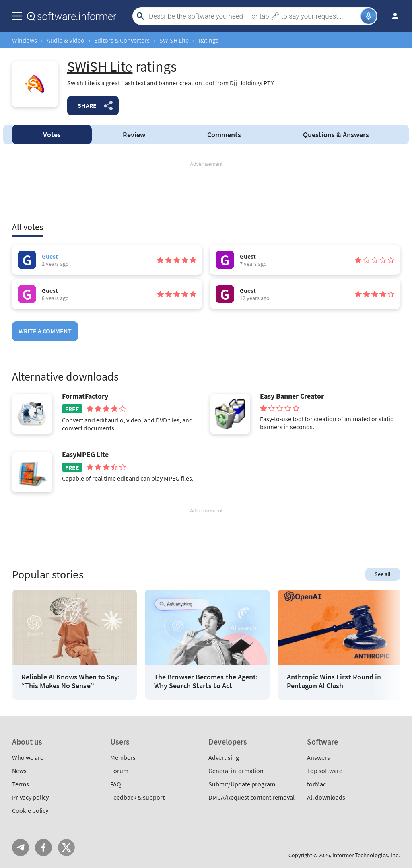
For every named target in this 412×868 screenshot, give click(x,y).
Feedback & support (137, 797)
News (19, 771)
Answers (336, 135)
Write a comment (45, 331)
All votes (28, 227)
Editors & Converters (122, 40)
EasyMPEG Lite (85, 455)
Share (87, 105)
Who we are (28, 757)
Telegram (21, 847)
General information (236, 771)
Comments (224, 135)
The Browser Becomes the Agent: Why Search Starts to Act (206, 681)
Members (123, 757)
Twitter (66, 847)
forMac (316, 784)
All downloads (326, 797)
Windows (25, 40)
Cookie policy (30, 810)
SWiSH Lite (174, 40)
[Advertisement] (206, 192)
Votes (52, 135)
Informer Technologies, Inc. (366, 855)
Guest (50, 256)
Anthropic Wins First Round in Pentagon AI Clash (334, 681)
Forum (119, 771)
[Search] (254, 16)
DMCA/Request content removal (251, 797)
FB (43, 847)
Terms (21, 784)
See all (383, 574)
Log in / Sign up (391, 16)
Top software (325, 771)
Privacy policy (30, 797)
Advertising (224, 757)
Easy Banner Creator (292, 396)
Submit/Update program (242, 784)
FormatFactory (85, 396)
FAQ (116, 784)
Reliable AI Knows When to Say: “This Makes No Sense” (71, 681)
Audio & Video (66, 40)
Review (134, 135)
